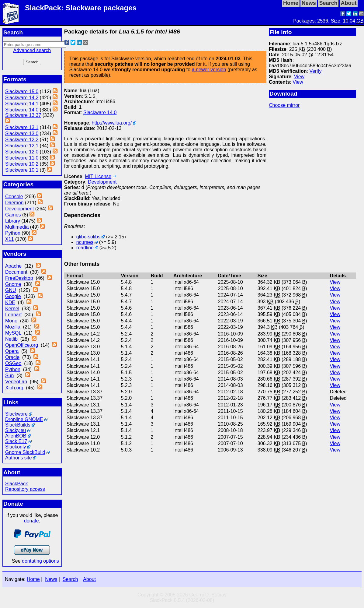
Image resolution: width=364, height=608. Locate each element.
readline (85, 248)
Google (13, 296)
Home (33, 579)
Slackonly (16, 447)
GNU (11, 290)
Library (13, 221)
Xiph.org (14, 388)
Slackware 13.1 (22, 127)
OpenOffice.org (22, 345)
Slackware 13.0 (22, 134)
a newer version (209, 70)
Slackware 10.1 (22, 170)
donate (31, 521)
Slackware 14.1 (22, 104)
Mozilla (13, 327)
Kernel (12, 309)
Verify (315, 71)
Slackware (16, 414)
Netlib (11, 339)
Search (70, 579)
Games (13, 215)
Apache (13, 266)
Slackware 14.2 (22, 98)
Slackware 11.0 (22, 158)
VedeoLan (16, 382)
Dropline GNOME (24, 419)
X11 (9, 239)
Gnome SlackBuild (25, 452)
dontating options (40, 561)
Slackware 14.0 (22, 110)
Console (14, 197)
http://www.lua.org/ (112, 123)
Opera (12, 351)
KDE (10, 302)
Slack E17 (16, 441)
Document (16, 272)
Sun (9, 376)
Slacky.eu (16, 430)
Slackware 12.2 (22, 140)
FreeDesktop (19, 278)
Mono (11, 321)
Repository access (25, 489)
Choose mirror (284, 105)
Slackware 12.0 (22, 152)
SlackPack (17, 484)
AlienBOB (16, 436)
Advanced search (32, 50)
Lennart (13, 315)
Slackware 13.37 (23, 115)
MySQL (13, 333)
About (89, 579)
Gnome (13, 284)
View (299, 77)
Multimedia (17, 227)
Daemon (14, 203)
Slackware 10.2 (22, 164)
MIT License (98, 176)
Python (13, 233)
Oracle (12, 357)
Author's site (19, 458)
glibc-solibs (88, 237)
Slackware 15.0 (22, 91)
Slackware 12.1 (22, 146)
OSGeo (13, 363)
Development (19, 209)
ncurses (85, 242)
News (51, 579)
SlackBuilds (18, 425)
